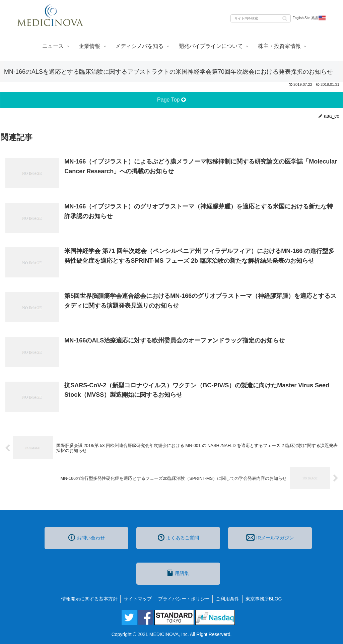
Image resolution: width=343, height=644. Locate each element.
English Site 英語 (309, 18)
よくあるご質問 (178, 537)
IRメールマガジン (270, 537)
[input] (261, 18)
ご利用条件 (228, 599)
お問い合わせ (87, 537)
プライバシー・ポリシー (184, 599)
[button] (285, 18)
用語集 (178, 573)
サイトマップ (137, 599)
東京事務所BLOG (265, 599)
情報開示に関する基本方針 (88, 599)
